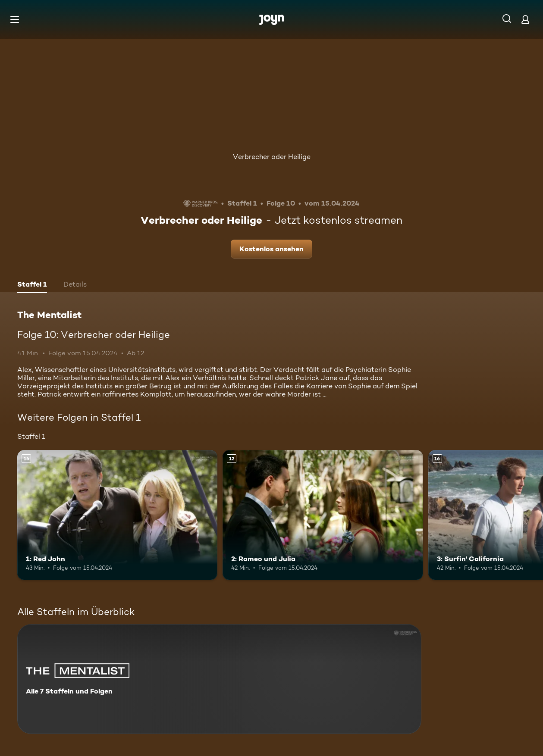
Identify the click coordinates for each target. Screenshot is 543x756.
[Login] (525, 19)
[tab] (32, 285)
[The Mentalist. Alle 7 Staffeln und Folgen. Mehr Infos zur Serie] (219, 679)
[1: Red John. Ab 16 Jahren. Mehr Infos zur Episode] (117, 515)
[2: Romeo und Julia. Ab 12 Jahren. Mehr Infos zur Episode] (323, 515)
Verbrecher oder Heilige (272, 157)
